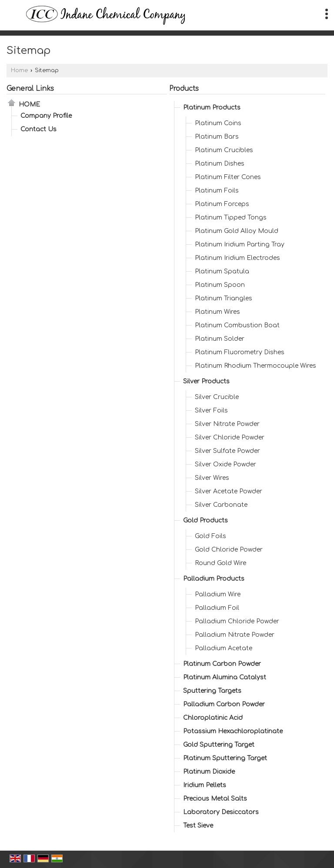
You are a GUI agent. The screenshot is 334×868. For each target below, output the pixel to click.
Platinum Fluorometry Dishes (240, 352)
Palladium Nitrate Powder (235, 635)
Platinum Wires (217, 312)
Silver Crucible (217, 397)
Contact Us (38, 129)
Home (19, 70)
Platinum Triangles (224, 298)
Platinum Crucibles (224, 150)
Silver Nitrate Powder (227, 424)
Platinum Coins (218, 123)
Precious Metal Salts (215, 799)
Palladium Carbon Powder (224, 704)
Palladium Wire (218, 594)
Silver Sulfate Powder (227, 451)
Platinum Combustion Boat (237, 325)
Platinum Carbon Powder (222, 664)
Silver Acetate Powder (229, 491)
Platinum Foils (217, 191)
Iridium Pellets (205, 785)
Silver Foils (211, 411)
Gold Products (205, 520)
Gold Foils (210, 536)
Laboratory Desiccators (221, 812)
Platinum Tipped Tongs (231, 218)
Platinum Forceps (222, 204)
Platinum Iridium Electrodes (237, 258)
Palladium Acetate (224, 648)
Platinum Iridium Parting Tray (240, 244)
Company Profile (46, 116)
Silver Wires (212, 478)
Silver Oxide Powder (225, 464)
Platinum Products (212, 108)
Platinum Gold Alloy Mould (237, 231)
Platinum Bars (217, 137)
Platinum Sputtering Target (225, 758)
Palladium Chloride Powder (237, 621)
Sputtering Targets (212, 691)
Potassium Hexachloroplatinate (233, 731)
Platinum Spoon (220, 285)
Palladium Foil (217, 608)
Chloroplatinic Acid (213, 718)
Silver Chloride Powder (230, 437)
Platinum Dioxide (209, 772)
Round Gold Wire (220, 563)
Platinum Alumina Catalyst (225, 677)
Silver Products (206, 381)
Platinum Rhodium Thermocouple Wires (256, 366)
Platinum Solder (220, 339)
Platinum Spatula (222, 271)
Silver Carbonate (221, 505)
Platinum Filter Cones (228, 177)
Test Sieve (198, 826)
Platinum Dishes (220, 164)
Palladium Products (214, 579)
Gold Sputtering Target (219, 745)
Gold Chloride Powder (229, 550)
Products (184, 89)
